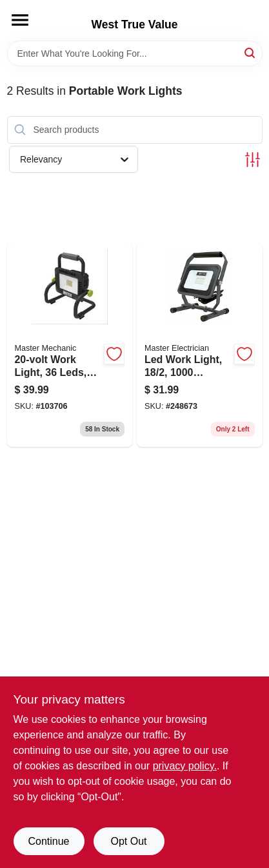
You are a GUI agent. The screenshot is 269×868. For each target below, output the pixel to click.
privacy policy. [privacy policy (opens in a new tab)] (185, 766)
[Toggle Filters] (253, 160)
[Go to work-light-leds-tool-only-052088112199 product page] (70, 345)
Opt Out (128, 841)
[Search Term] (135, 54)
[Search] (251, 53)
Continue (48, 841)
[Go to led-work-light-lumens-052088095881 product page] (200, 345)
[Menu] (20, 20)
